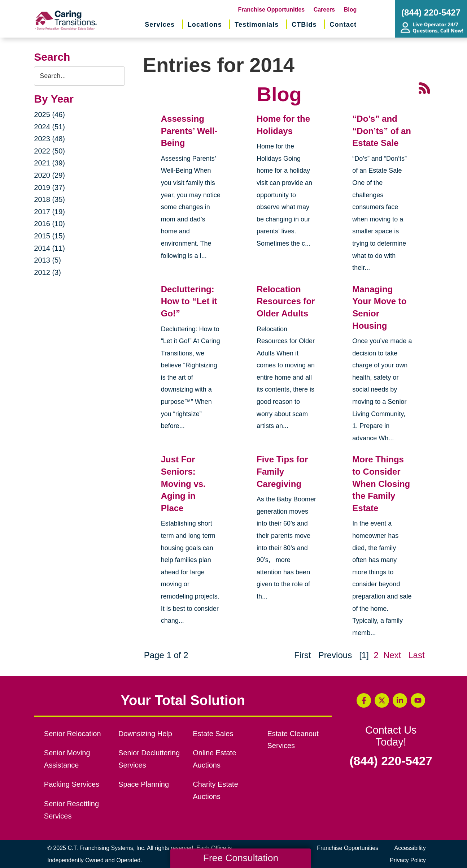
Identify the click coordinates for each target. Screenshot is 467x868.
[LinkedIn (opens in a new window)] (400, 700)
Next (392, 655)
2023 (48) (49, 139)
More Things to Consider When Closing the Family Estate (381, 483)
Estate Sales (213, 734)
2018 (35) (49, 199)
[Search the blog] (79, 76)
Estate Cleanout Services (293, 740)
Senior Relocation (73, 734)
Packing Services (72, 784)
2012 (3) (47, 272)
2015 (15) (49, 236)
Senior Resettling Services (71, 810)
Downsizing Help (145, 734)
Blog (350, 10)
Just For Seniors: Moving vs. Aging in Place (183, 483)
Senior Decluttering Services (149, 759)
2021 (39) (49, 163)
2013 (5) (47, 260)
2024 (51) (49, 127)
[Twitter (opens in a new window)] (382, 700)
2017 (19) (49, 212)
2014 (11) (49, 248)
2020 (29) (49, 175)
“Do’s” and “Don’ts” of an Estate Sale (382, 131)
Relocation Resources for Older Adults (286, 301)
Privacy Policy (408, 860)
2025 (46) (49, 115)
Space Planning (144, 784)
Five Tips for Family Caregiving (282, 471)
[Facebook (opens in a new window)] (364, 700)
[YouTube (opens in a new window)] (418, 700)
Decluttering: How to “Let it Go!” (189, 301)
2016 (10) (49, 224)
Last (416, 655)
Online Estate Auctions (214, 759)
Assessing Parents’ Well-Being (189, 131)
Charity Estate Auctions (215, 790)
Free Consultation (241, 858)
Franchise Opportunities (271, 10)
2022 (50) (49, 151)
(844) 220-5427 (391, 761)
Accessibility (410, 848)
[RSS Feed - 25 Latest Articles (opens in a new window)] (424, 88)
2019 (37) (49, 187)
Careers (324, 10)
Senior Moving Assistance (67, 759)
